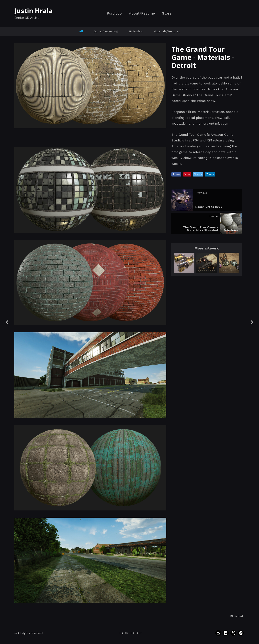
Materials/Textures (167, 31)
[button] (237, 616)
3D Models (136, 31)
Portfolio (114, 13)
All (81, 31)
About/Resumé (142, 13)
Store (167, 13)
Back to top (130, 633)
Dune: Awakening (106, 31)
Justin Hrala (34, 11)
